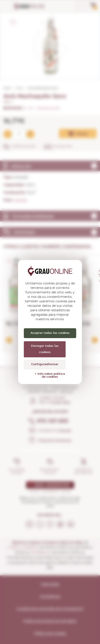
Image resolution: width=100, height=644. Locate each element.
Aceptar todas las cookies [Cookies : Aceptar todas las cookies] (50, 333)
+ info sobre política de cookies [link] (50, 375)
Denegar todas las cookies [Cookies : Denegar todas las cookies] (45, 349)
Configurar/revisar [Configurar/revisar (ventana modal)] (45, 364)
